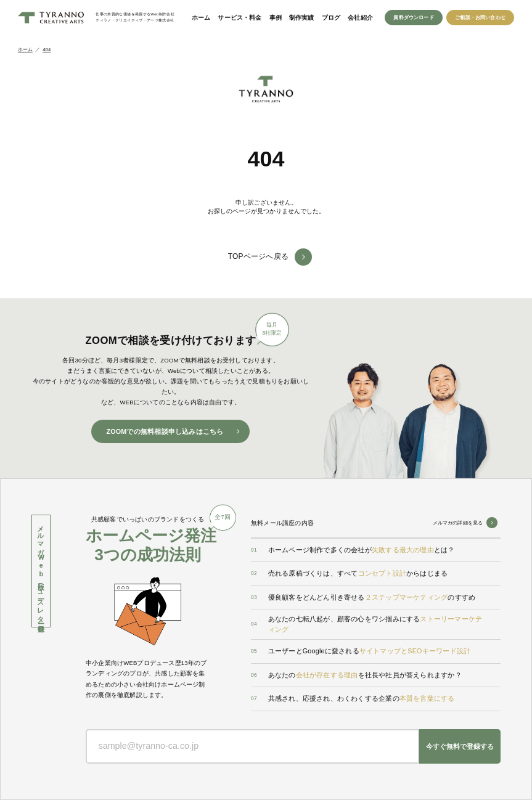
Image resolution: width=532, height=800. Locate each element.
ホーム (201, 18)
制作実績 (302, 18)
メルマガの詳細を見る (458, 523)
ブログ (331, 18)
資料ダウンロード (413, 17)
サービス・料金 (239, 18)
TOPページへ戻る (258, 256)
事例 (276, 18)
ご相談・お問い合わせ (480, 17)
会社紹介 (360, 18)
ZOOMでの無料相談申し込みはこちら (165, 431)
